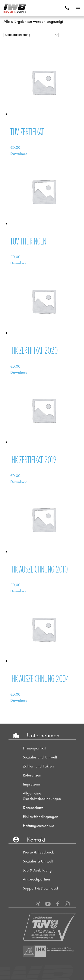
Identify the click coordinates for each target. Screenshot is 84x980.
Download (19, 153)
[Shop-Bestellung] (31, 35)
